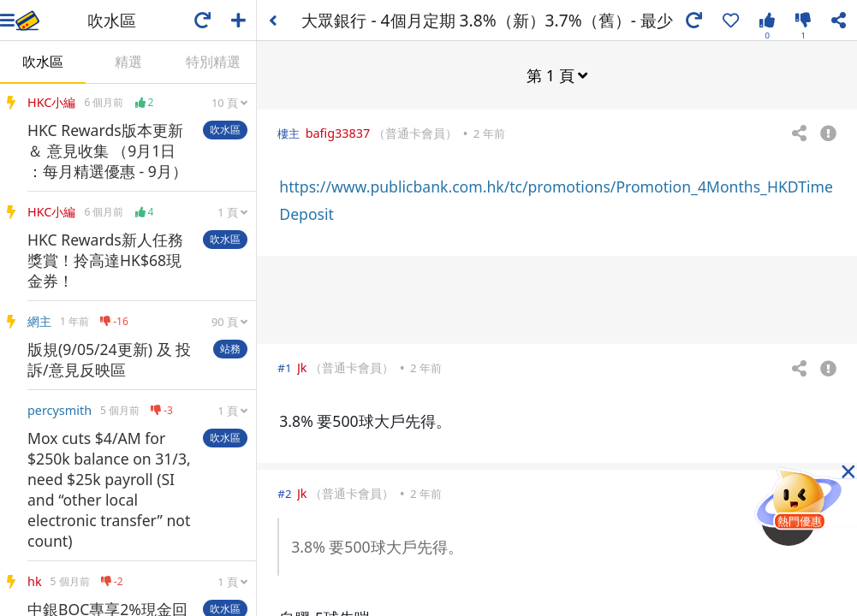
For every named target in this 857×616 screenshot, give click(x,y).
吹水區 (43, 62)
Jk (302, 367)
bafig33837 (338, 132)
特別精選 (213, 62)
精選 (128, 62)
